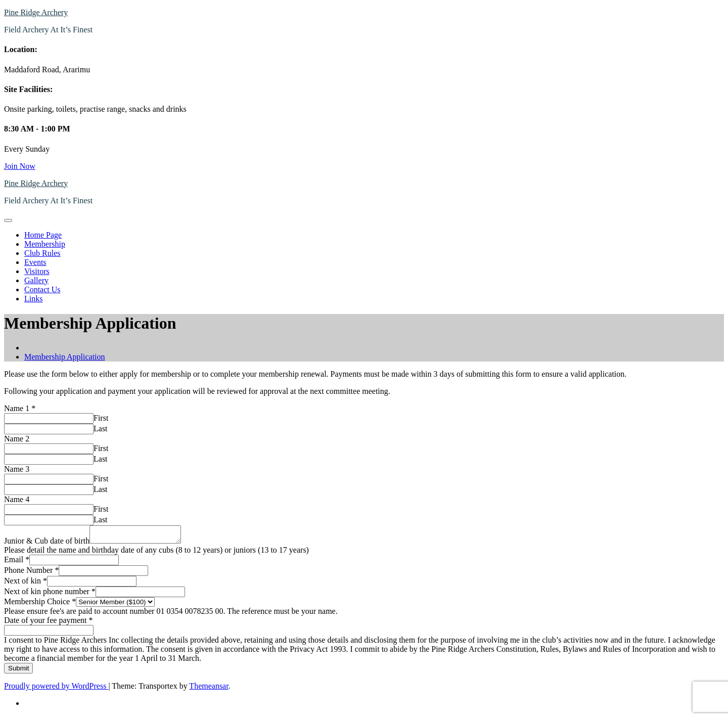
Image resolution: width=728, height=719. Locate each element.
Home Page (43, 235)
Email (17, 563)
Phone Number (31, 573)
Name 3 (17, 469)
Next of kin (26, 584)
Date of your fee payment (48, 623)
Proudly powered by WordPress (56, 689)
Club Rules (42, 253)
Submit (18, 671)
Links (33, 299)
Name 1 (20, 408)
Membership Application (65, 357)
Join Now (20, 166)
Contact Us (42, 289)
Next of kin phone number (50, 594)
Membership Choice (40, 604)
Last (101, 429)
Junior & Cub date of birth (47, 544)
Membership (45, 244)
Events (35, 262)
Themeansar (209, 689)
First (101, 418)
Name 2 (17, 439)
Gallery (36, 280)
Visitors (37, 271)
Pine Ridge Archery (36, 12)
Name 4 (17, 499)
